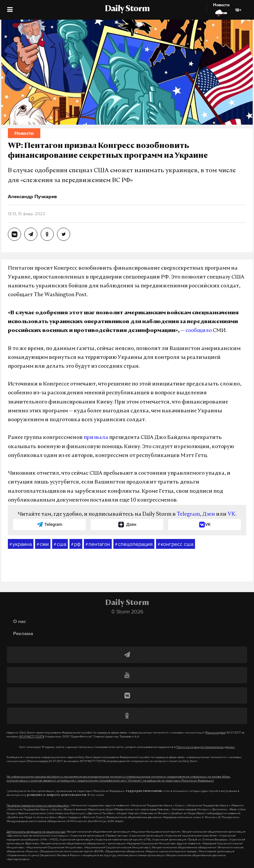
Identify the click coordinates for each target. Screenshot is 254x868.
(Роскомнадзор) (215, 733)
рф (76, 544)
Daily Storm (127, 9)
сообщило (199, 331)
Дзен (209, 514)
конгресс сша (176, 544)
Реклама (23, 633)
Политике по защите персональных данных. (206, 747)
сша (60, 544)
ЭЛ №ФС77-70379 (32, 736)
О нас (20, 621)
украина (21, 544)
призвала (96, 438)
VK (231, 514)
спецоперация (134, 544)
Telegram (188, 514)
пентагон (98, 544)
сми (43, 544)
